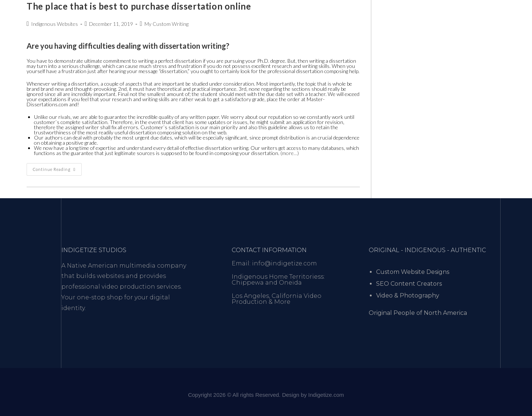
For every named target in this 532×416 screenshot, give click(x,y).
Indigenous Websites (54, 24)
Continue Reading (57, 167)
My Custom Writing (166, 24)
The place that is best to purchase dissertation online (139, 6)
